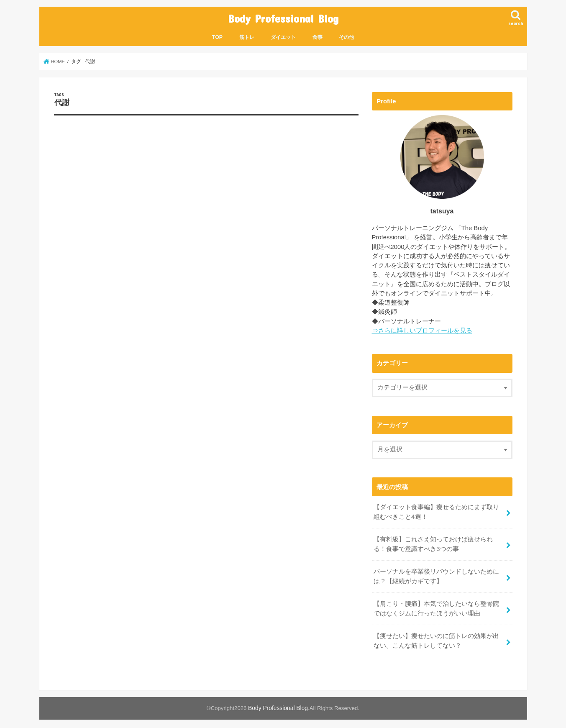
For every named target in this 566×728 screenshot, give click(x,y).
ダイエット (283, 36)
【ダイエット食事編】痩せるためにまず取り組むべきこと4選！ (436, 510)
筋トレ (247, 36)
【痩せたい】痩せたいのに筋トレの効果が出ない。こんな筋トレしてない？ (436, 636)
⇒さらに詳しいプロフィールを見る (422, 329)
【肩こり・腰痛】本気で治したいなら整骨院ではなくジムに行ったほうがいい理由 (436, 605)
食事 (318, 36)
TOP (217, 36)
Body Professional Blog (283, 18)
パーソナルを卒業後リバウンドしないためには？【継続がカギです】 (436, 573)
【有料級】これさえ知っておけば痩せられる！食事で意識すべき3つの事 (433, 542)
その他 (346, 36)
